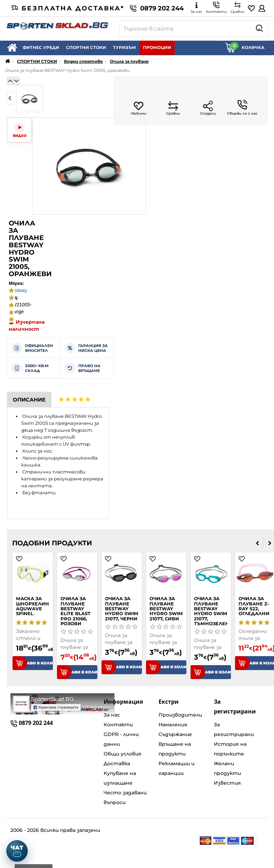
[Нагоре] (10, 81)
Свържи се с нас (242, 108)
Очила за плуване (129, 61)
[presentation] (10, 98)
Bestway (18, 290)
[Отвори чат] (17, 851)
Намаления (173, 725)
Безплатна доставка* (68, 8)
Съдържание (175, 734)
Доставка (117, 763)
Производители (180, 715)
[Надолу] (16, 81)
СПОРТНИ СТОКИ (86, 47)
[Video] (19, 130)
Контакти (118, 725)
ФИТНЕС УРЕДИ (41, 47)
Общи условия (123, 754)
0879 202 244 (157, 8)
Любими (139, 108)
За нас (112, 715)
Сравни (173, 108)
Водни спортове (83, 61)
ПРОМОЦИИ (157, 47)
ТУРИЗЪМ (124, 47)
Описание (29, 400)
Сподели (208, 108)
